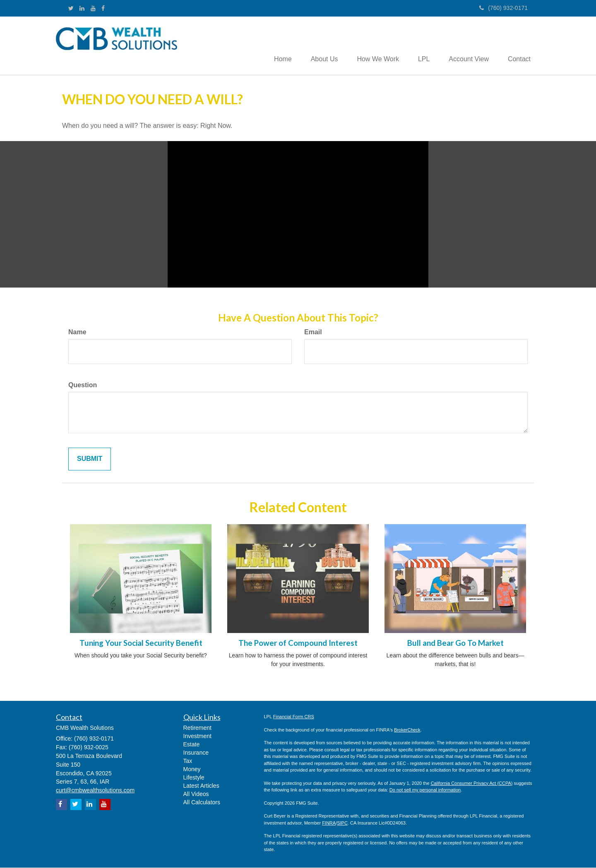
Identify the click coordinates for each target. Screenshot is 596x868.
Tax (188, 762)
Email (313, 332)
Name (77, 332)
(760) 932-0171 (503, 8)
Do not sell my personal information (425, 791)
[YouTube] (93, 8)
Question (83, 385)
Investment (197, 737)
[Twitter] (71, 8)
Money (192, 770)
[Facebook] (103, 8)
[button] (317, 46)
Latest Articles (201, 786)
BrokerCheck (407, 730)
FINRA (329, 823)
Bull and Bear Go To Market (455, 643)
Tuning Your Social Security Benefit (141, 643)
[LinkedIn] (82, 8)
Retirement (197, 729)
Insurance (196, 753)
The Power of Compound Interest (298, 643)
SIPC (342, 823)
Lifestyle (194, 778)
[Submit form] (90, 460)
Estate (192, 745)
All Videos (196, 795)
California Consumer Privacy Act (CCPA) (472, 784)
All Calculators (202, 803)
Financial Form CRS (294, 717)
